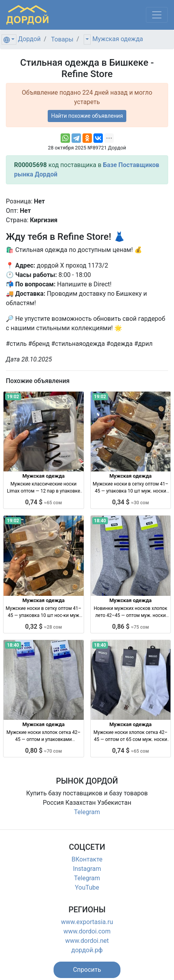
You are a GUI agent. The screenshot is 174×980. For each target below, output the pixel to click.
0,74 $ (43, 502)
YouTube (87, 887)
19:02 (13, 397)
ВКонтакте (87, 859)
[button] (87, 970)
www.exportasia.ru (87, 922)
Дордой (29, 39)
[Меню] (157, 15)
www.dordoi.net (87, 941)
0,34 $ (131, 502)
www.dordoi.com (87, 931)
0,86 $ (131, 627)
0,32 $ (43, 627)
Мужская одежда (117, 39)
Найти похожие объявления (87, 116)
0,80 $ (43, 751)
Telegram (87, 812)
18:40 (100, 521)
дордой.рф (87, 950)
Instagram (87, 869)
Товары (62, 39)
